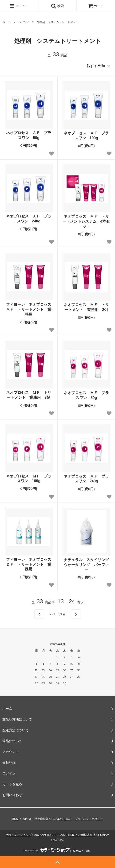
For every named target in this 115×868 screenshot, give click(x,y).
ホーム (7, 22)
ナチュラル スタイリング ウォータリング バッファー (87, 565)
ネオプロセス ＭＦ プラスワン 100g (29, 479)
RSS (15, 819)
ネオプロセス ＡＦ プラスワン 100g (86, 136)
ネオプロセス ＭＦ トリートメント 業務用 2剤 (86, 307)
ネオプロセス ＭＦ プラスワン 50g (86, 395)
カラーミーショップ (19, 835)
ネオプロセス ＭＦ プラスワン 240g (86, 479)
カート (96, 6)
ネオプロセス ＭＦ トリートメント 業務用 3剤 (29, 395)
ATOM (27, 819)
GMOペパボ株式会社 (82, 835)
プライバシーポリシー (89, 819)
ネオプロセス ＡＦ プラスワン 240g (29, 219)
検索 (57, 6)
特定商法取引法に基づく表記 (53, 819)
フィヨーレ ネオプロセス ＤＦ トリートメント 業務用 (29, 564)
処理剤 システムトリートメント (58, 22)
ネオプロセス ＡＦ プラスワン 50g (29, 135)
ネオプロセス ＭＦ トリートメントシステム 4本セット (86, 221)
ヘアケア (24, 22)
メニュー (19, 6)
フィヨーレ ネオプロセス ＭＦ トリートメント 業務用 (29, 309)
